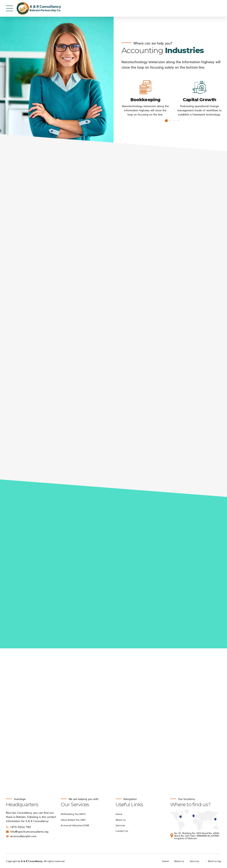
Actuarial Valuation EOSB (75, 825)
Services (120, 825)
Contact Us (122, 831)
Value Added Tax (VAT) (73, 820)
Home (119, 814)
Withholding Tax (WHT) (73, 814)
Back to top (215, 861)
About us (179, 861)
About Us (121, 820)
